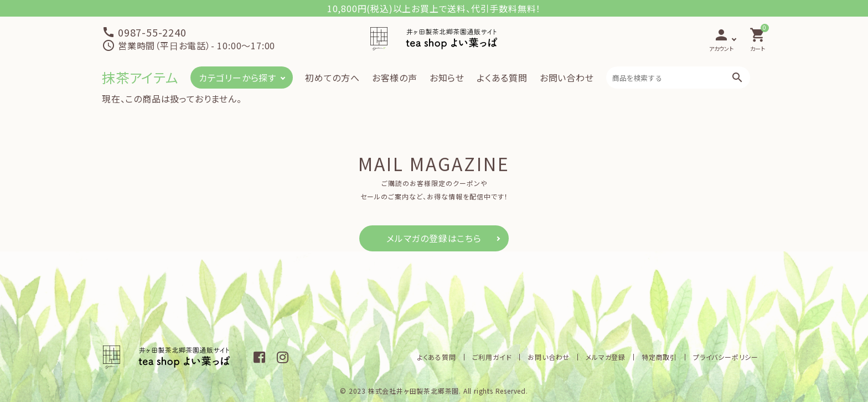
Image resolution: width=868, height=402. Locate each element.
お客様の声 (395, 78)
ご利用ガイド (492, 357)
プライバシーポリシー (726, 357)
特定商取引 (659, 357)
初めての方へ (332, 78)
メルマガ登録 (606, 357)
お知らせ (447, 78)
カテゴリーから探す (237, 78)
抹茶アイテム (140, 77)
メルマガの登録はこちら (434, 238)
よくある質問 (502, 78)
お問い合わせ (567, 78)
